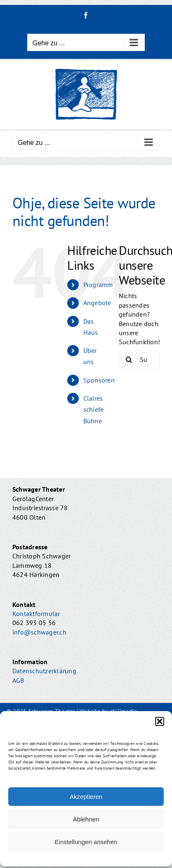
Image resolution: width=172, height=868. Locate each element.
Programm (98, 285)
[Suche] (129, 359)
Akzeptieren (86, 797)
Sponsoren (99, 380)
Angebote (97, 303)
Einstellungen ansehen (86, 842)
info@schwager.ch (39, 632)
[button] (160, 721)
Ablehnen (86, 819)
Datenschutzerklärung (44, 671)
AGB (18, 680)
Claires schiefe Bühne (94, 409)
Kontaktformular (36, 614)
